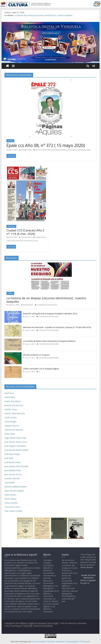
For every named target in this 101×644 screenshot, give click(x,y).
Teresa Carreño (11, 503)
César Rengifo (10, 422)
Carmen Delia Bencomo (15, 413)
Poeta (88, 150)
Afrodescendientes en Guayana (36, 355)
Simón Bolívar (10, 499)
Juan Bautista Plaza (13, 470)
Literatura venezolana (68, 150)
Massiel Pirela (27, 150)
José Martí (9, 458)
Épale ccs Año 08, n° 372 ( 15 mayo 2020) (46, 145)
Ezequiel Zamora (12, 426)
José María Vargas (12, 454)
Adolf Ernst (9, 393)
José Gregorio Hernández (15, 446)
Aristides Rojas (11, 409)
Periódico (11, 226)
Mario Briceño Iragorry (14, 491)
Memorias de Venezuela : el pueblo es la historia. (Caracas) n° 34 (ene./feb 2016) (57, 327)
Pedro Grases (10, 495)
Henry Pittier (10, 434)
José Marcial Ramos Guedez (16, 450)
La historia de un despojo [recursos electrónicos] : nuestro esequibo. (44, 15)
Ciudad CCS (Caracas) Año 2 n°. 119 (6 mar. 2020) (25, 232)
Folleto (10, 293)
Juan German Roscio (13, 474)
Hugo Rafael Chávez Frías (15, 438)
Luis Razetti (9, 483)
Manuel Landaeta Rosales (16, 487)
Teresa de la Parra (12, 507)
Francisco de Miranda (14, 430)
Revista (10, 141)
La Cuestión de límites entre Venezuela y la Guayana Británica (49, 341)
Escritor (38, 150)
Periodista (81, 150)
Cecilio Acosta (10, 418)
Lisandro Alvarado (12, 478)
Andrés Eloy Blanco (13, 401)
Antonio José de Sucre (14, 405)
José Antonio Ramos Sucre (16, 442)
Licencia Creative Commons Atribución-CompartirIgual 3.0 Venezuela (61, 641)
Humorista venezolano (51, 150)
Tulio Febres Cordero (13, 511)
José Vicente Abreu (12, 462)
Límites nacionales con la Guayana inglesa (41, 369)
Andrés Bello (10, 397)
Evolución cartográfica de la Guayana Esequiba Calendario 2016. (50, 314)
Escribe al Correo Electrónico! (89, 577)
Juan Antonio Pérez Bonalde (16, 466)
